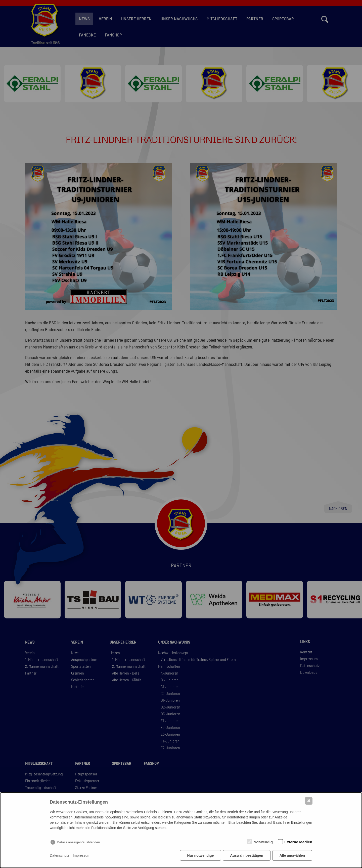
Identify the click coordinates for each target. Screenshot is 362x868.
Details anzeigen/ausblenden (78, 842)
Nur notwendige (201, 855)
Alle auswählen (292, 855)
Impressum (82, 855)
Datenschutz (60, 855)
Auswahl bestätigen (246, 855)
